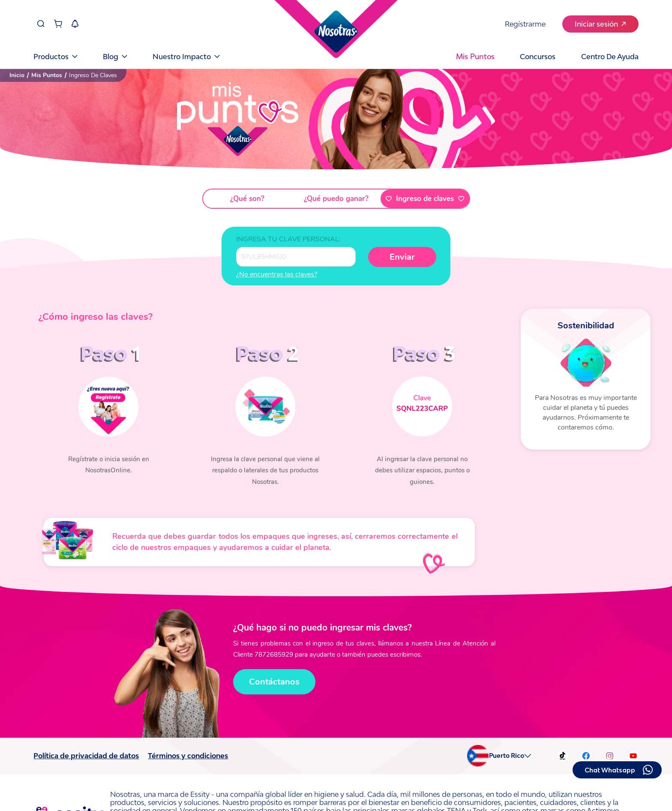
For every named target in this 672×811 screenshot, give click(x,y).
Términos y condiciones (188, 756)
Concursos (538, 56)
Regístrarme (525, 24)
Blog (115, 56)
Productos (55, 56)
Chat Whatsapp (610, 770)
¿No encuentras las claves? (277, 274)
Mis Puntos (47, 75)
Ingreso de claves (425, 199)
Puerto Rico (507, 756)
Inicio (17, 75)
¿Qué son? (247, 199)
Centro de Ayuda (610, 56)
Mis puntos (475, 56)
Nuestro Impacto (186, 56)
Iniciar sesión (600, 24)
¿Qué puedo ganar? (336, 199)
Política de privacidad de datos (86, 756)
